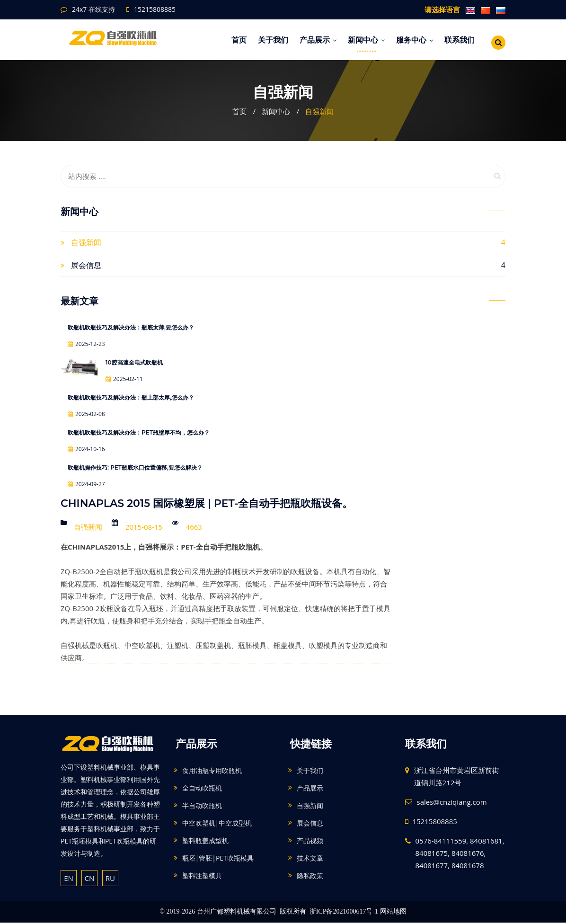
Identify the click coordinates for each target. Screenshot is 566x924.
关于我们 (273, 40)
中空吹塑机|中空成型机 (217, 824)
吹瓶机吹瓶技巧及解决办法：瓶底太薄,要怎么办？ (131, 327)
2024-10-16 (86, 449)
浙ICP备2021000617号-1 (344, 913)
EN (69, 879)
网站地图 (393, 913)
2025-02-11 (124, 379)
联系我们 (460, 40)
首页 (239, 40)
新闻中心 (366, 40)
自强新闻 (319, 111)
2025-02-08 (86, 414)
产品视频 (310, 842)
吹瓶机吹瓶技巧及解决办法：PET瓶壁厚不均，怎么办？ (139, 432)
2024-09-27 (86, 484)
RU (110, 879)
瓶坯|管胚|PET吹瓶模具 (218, 859)
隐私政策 (310, 877)
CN (90, 879)
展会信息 (86, 265)
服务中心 (415, 40)
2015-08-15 (144, 527)
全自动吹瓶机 (202, 789)
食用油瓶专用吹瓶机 (212, 772)
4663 (194, 527)
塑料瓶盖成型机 (205, 842)
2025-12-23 (86, 344)
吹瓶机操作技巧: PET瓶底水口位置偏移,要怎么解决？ (135, 467)
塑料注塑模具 (202, 877)
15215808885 (155, 9)
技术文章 (310, 859)
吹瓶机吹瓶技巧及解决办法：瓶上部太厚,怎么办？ (131, 397)
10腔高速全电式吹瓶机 (134, 362)
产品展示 (318, 40)
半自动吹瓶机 (202, 807)
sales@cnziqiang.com (452, 803)
